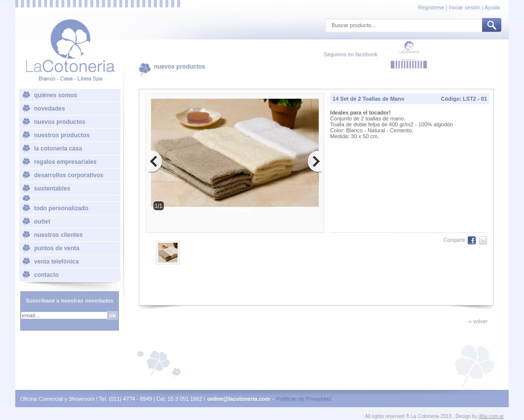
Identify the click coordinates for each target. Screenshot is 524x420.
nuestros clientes (58, 235)
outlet (42, 222)
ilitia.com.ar (491, 416)
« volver (478, 321)
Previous (228, 210)
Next (246, 210)
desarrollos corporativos (69, 175)
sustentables (52, 189)
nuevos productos (60, 122)
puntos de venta (57, 248)
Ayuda (492, 7)
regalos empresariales (65, 162)
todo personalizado (61, 208)
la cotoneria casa (58, 149)
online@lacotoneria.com (239, 399)
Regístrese (432, 7)
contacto (46, 275)
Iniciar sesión (464, 7)
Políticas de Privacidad (304, 399)
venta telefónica (56, 262)
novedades (50, 109)
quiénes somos (56, 95)
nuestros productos (62, 135)
